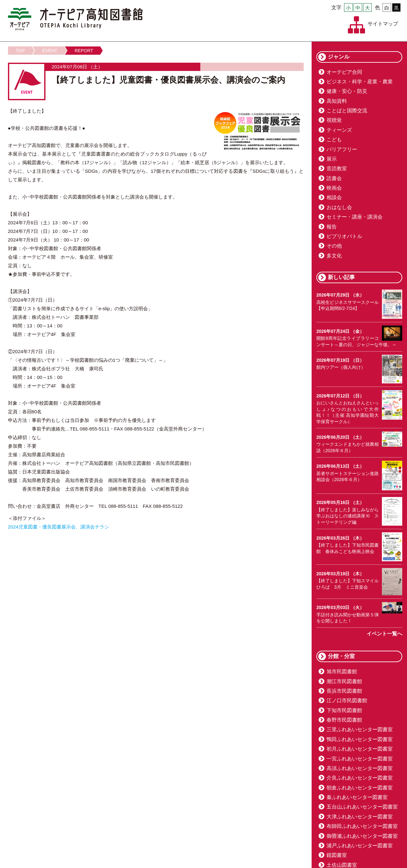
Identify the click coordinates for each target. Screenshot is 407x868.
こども (334, 140)
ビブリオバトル (344, 236)
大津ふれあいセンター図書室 (360, 817)
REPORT (84, 51)
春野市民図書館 (344, 720)
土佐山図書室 (342, 865)
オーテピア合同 (344, 72)
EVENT (50, 51)
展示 (332, 159)
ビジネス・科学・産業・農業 (360, 82)
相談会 (334, 197)
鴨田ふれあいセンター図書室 (360, 739)
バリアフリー (342, 149)
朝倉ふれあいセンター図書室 (360, 788)
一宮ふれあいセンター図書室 (360, 759)
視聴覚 (334, 120)
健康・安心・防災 (347, 91)
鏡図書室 (337, 855)
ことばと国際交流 (347, 111)
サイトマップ (383, 24)
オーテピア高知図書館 (75, 19)
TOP (21, 51)
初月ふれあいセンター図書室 (360, 749)
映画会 (334, 188)
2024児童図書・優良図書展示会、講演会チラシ (59, 527)
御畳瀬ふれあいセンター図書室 (362, 836)
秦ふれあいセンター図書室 (357, 797)
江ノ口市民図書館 (347, 700)
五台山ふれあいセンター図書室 (362, 807)
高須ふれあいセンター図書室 (360, 768)
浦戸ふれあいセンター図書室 (360, 846)
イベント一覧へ (384, 634)
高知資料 (337, 101)
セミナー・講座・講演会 (355, 217)
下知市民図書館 (344, 710)
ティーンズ (339, 130)
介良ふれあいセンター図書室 (360, 778)
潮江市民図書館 (344, 681)
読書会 (334, 178)
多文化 (334, 256)
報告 (332, 227)
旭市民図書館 (342, 672)
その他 (334, 246)
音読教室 (337, 168)
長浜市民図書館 (344, 691)
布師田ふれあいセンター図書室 (362, 826)
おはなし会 (339, 207)
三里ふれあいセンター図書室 (360, 729)
